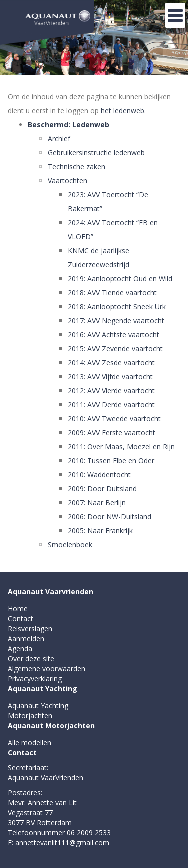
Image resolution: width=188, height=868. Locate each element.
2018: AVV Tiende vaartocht (112, 292)
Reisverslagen (30, 629)
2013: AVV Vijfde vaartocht (110, 376)
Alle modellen (29, 743)
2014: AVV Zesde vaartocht (111, 362)
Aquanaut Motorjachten (51, 726)
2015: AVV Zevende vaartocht (115, 348)
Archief (59, 138)
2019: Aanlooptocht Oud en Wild (120, 278)
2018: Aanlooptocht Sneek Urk (117, 306)
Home (18, 609)
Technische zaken (76, 166)
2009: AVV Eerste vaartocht (112, 432)
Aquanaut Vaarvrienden (50, 592)
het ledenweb (123, 110)
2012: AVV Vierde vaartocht (111, 390)
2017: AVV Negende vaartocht (116, 320)
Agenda (20, 649)
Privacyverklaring (35, 679)
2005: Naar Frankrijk (100, 531)
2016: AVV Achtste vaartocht (114, 334)
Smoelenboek (70, 545)
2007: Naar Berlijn (97, 503)
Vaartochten (67, 180)
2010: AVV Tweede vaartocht (114, 418)
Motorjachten (30, 716)
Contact (20, 619)
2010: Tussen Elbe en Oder (111, 461)
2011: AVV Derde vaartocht (111, 404)
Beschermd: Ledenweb (68, 124)
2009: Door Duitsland (102, 489)
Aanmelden (26, 639)
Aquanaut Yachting (42, 689)
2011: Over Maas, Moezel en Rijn (121, 447)
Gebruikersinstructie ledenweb (96, 152)
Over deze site (31, 659)
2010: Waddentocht (99, 475)
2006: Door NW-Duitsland (110, 517)
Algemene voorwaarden (46, 669)
